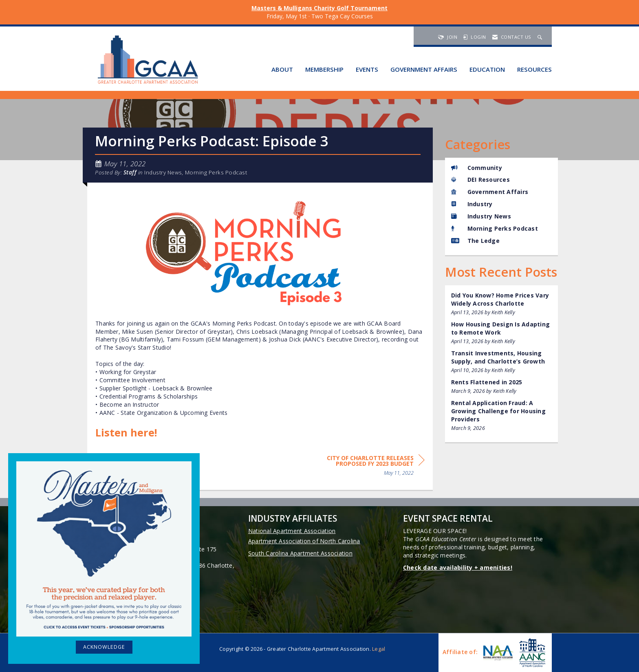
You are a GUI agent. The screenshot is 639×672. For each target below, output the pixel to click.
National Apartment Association (292, 531)
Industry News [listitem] (481, 216)
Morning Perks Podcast (216, 172)
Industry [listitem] (472, 204)
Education (487, 69)
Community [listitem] (477, 168)
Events (367, 69)
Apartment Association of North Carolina (304, 541)
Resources (534, 69)
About (282, 69)
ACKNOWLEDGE (104, 647)
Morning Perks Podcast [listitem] (495, 228)
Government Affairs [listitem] (490, 192)
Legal (379, 649)
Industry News (163, 172)
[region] (364, 467)
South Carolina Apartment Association (300, 553)
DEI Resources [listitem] (480, 180)
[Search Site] (541, 37)
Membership (324, 69)
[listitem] (502, 304)
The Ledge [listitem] (475, 241)
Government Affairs (424, 69)
